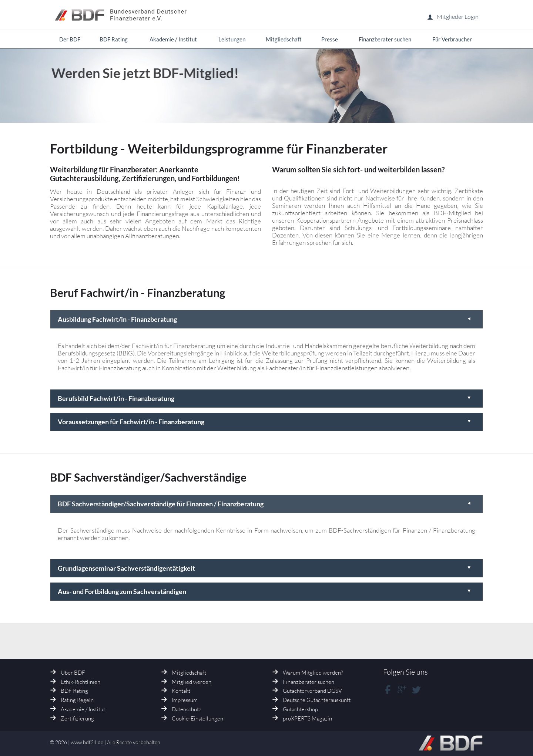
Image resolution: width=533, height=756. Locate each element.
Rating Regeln (77, 700)
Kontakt (181, 691)
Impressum (185, 700)
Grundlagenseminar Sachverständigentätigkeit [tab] (265, 568)
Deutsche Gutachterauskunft (317, 700)
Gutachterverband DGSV (312, 691)
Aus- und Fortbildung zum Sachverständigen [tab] (265, 591)
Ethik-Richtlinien (81, 682)
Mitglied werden (192, 682)
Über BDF (73, 673)
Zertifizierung (77, 718)
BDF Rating (74, 691)
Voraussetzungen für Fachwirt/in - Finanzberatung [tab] (265, 422)
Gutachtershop (300, 709)
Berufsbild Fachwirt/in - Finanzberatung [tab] (265, 398)
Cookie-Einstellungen (197, 718)
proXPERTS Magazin (307, 718)
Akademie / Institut (83, 709)
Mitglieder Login (453, 17)
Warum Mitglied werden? (313, 673)
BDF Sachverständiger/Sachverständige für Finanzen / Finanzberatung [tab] (265, 504)
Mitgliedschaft (189, 673)
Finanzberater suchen (309, 682)
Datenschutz (187, 709)
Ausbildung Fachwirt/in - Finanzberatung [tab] (265, 319)
